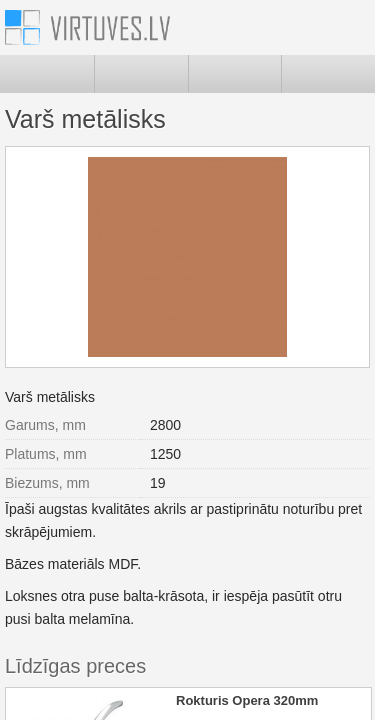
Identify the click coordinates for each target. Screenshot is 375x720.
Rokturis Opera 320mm (247, 700)
